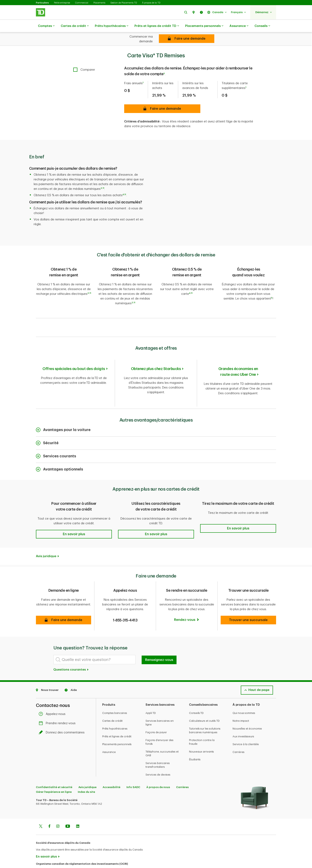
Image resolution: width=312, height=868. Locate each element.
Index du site (86, 774)
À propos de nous (158, 769)
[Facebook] (49, 809)
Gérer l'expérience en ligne (54, 774)
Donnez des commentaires (63, 714)
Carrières (239, 734)
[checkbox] (84, 59)
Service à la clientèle (246, 726)
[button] (186, 12)
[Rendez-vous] (187, 602)
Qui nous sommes (244, 695)
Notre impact (241, 703)
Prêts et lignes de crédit (117, 718)
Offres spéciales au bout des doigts (74, 355)
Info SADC (133, 769)
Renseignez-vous (159, 642)
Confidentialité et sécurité (54, 769)
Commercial (82, 3)
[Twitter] (41, 809)
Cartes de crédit (75, 26)
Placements (99, 3)
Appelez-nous (53, 696)
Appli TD (151, 695)
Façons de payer (156, 714)
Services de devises (158, 757)
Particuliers (42, 3)
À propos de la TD (151, 3)
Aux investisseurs (243, 718)
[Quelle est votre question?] (94, 641)
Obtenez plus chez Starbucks (156, 355)
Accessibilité (111, 769)
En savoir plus (46, 839)
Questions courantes (71, 652)
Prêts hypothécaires (112, 26)
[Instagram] (58, 809)
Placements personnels (204, 26)
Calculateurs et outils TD (204, 703)
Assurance (239, 26)
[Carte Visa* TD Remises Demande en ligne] (187, 39)
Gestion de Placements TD (124, 3)
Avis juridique (46, 538)
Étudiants (195, 741)
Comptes (46, 26)
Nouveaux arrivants (201, 734)
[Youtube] (68, 809)
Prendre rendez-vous (58, 705)
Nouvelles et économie (247, 711)
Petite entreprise (62, 3)
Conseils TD (196, 695)
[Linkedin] (78, 809)
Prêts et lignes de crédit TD (157, 26)
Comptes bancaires (115, 695)
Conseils (262, 26)
